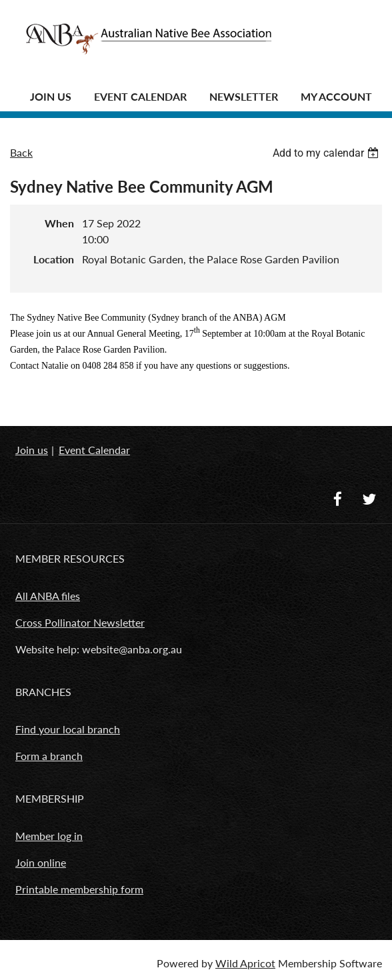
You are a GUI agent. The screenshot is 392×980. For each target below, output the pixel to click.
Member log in (49, 836)
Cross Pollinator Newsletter (80, 622)
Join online (41, 862)
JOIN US (51, 96)
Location (54, 259)
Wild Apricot (245, 963)
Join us (32, 450)
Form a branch (49, 756)
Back (21, 152)
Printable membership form (79, 889)
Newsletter (244, 96)
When (59, 223)
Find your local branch (68, 729)
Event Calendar (140, 96)
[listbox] (327, 153)
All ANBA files (48, 596)
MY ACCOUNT (336, 96)
